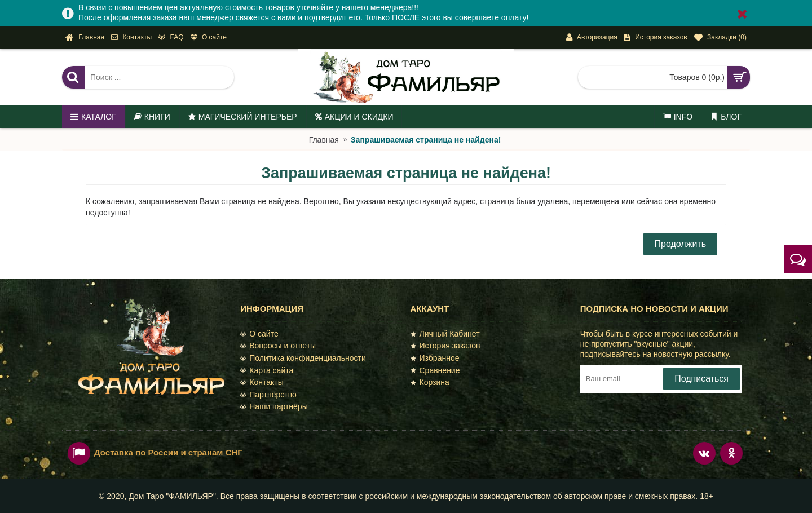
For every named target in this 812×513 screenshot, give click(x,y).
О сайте (259, 334)
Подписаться (701, 379)
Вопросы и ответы (278, 346)
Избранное (435, 358)
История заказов (445, 346)
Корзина (430, 382)
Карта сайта (267, 370)
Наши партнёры (274, 406)
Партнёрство (268, 395)
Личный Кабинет (445, 334)
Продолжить (680, 244)
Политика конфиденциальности (303, 358)
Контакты (262, 382)
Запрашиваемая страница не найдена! (426, 140)
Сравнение (435, 370)
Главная (324, 140)
